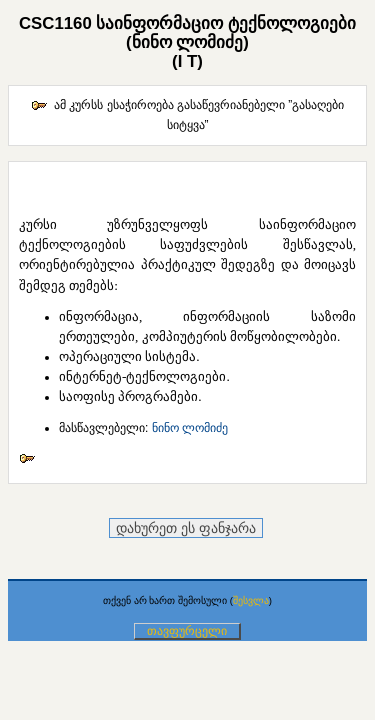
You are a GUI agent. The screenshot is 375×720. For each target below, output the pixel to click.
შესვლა (251, 600)
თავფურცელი (187, 631)
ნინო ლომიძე (190, 428)
